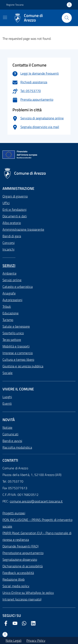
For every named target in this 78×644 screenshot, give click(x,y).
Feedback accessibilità (18, 573)
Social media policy (16, 586)
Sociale (8, 373)
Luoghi (7, 397)
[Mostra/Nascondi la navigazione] (5, 17)
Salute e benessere (16, 326)
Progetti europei (14, 513)
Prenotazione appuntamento (23, 553)
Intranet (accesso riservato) (22, 599)
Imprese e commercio (18, 353)
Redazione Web (14, 579)
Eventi (7, 403)
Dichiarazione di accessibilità (23, 566)
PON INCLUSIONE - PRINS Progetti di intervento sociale (37, 523)
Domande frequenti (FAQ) (21, 546)
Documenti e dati (15, 216)
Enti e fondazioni (14, 209)
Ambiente (9, 273)
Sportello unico (13, 333)
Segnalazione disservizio (20, 559)
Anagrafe (9, 293)
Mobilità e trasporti (16, 346)
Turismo (8, 320)
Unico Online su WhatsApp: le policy (28, 593)
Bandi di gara (12, 236)
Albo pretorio (12, 223)
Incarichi (8, 249)
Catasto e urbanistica (18, 287)
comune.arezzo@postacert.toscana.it (36, 501)
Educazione (11, 313)
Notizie (7, 427)
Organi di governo (15, 196)
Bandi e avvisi (12, 441)
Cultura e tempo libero (18, 360)
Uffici (6, 203)
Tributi (7, 306)
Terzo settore (12, 340)
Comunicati (10, 434)
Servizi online (12, 280)
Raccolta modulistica (17, 447)
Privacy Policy (36, 640)
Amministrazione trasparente (23, 229)
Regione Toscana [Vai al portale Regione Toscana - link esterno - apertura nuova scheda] (15, 5)
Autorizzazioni (12, 300)
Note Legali (14, 640)
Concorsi (9, 243)
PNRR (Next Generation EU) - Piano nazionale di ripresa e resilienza (37, 536)
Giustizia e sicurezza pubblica (23, 366)
